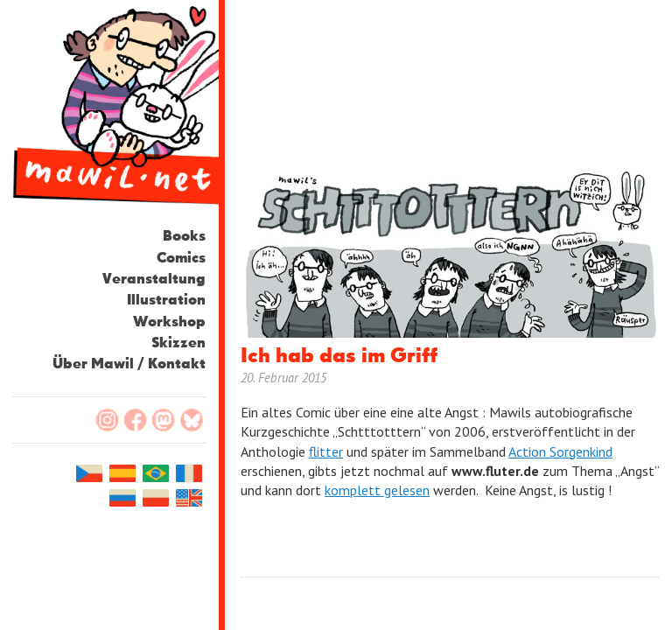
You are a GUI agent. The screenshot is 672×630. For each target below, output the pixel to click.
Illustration (166, 301)
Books (184, 237)
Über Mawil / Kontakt (129, 364)
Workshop (169, 322)
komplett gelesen (377, 490)
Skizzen (178, 343)
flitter (326, 451)
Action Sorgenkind (560, 451)
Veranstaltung (154, 280)
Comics (181, 259)
